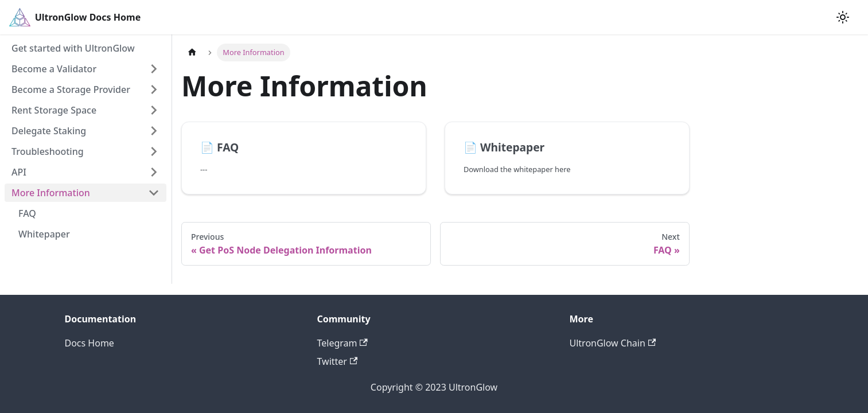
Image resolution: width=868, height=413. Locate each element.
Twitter (338, 361)
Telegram (342, 343)
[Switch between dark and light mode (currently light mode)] (843, 17)
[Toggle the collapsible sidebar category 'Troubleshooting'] (154, 151)
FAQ (27, 213)
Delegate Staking (49, 131)
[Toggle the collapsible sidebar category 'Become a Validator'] (154, 69)
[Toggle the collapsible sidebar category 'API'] (154, 172)
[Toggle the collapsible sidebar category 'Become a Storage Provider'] (154, 89)
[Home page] (192, 52)
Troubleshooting (48, 151)
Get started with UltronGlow (73, 48)
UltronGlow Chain (613, 343)
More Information (51, 193)
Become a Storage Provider (71, 89)
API (19, 172)
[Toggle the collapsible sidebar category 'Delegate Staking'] (154, 131)
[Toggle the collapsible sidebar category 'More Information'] (154, 193)
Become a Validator (54, 69)
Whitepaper (44, 234)
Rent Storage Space (54, 110)
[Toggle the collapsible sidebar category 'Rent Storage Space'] (154, 110)
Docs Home (89, 343)
